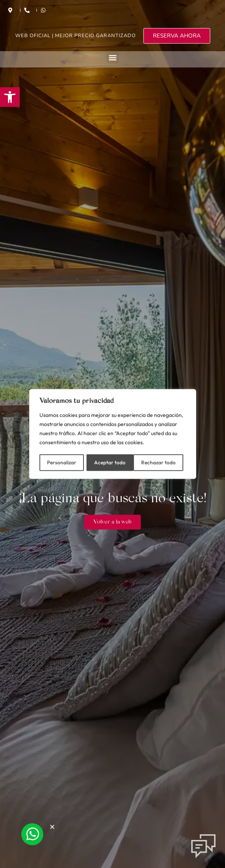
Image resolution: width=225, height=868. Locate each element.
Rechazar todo (111, 462)
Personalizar (61, 462)
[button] (10, 97)
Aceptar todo (163, 462)
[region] (113, 434)
